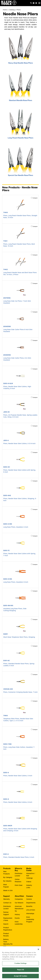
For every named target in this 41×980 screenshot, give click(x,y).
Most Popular (6, 886)
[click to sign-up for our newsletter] (34, 3)
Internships (30, 913)
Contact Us (7, 903)
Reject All (20, 971)
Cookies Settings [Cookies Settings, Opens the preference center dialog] (20, 965)
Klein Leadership (19, 923)
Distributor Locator (19, 875)
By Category (8, 877)
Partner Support (6, 913)
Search (6, 924)
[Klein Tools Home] (8, 4)
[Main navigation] (39, 3)
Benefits (29, 906)
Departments (31, 903)
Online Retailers (18, 880)
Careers (29, 899)
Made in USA (8, 890)
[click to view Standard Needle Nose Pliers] (20, 86)
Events (17, 918)
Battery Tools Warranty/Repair (8, 943)
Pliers (19, 10)
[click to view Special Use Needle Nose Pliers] (20, 161)
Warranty (7, 899)
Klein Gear (19, 885)
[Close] (38, 951)
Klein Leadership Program (30, 919)
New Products (6, 873)
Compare (35, 198)
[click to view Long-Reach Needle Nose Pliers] (20, 124)
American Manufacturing (19, 909)
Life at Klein (31, 910)
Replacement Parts (8, 919)
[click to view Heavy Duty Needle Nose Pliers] (20, 49)
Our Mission (19, 903)
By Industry (7, 881)
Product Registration (8, 929)
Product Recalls (6, 935)
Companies (19, 899)
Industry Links (29, 886)
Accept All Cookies (20, 977)
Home (5, 10)
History (17, 914)
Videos (29, 882)
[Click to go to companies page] (36, 3)
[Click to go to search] (31, 3)
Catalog (12, 10)
